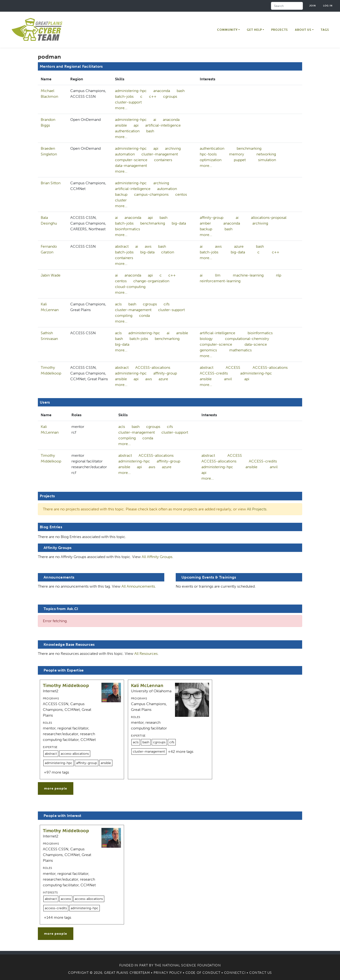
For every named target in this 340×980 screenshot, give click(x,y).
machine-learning (248, 275)
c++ (153, 96)
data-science (256, 344)
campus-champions (151, 194)
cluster (121, 200)
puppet (240, 160)
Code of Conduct (203, 973)
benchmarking (249, 148)
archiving (173, 148)
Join (313, 6)
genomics (208, 350)
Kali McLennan (147, 685)
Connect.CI (235, 973)
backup (121, 194)
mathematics (240, 350)
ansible (121, 125)
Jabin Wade (51, 275)
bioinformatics (127, 229)
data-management (131, 166)
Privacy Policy (168, 973)
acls (118, 304)
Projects (280, 30)
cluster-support (128, 102)
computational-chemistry (247, 339)
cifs (167, 304)
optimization (211, 160)
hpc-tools (208, 154)
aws (148, 246)
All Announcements (138, 586)
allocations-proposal (269, 218)
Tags (325, 30)
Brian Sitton (51, 183)
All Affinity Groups (157, 557)
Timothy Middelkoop (66, 685)
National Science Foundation (192, 965)
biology (206, 339)
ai (155, 120)
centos (181, 194)
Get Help (254, 30)
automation (125, 154)
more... (121, 108)
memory (237, 154)
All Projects (257, 509)
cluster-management (160, 154)
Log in (328, 6)
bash (181, 91)
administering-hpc (131, 91)
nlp (279, 275)
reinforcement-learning (220, 281)
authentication (127, 131)
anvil (228, 379)
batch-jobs (124, 96)
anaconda (162, 91)
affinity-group (212, 218)
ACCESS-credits (214, 373)
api (136, 125)
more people (56, 788)
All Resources (146, 654)
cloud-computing (130, 287)
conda (144, 316)
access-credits (56, 908)
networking (266, 154)
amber (205, 223)
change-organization (151, 281)
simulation (267, 160)
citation (168, 252)
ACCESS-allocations (153, 367)
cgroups (170, 96)
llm (218, 275)
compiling (124, 316)
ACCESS (233, 367)
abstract (122, 246)
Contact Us (261, 973)
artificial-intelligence (163, 125)
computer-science (131, 160)
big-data (179, 223)
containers (163, 160)
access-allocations (75, 754)
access (66, 899)
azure (239, 246)
